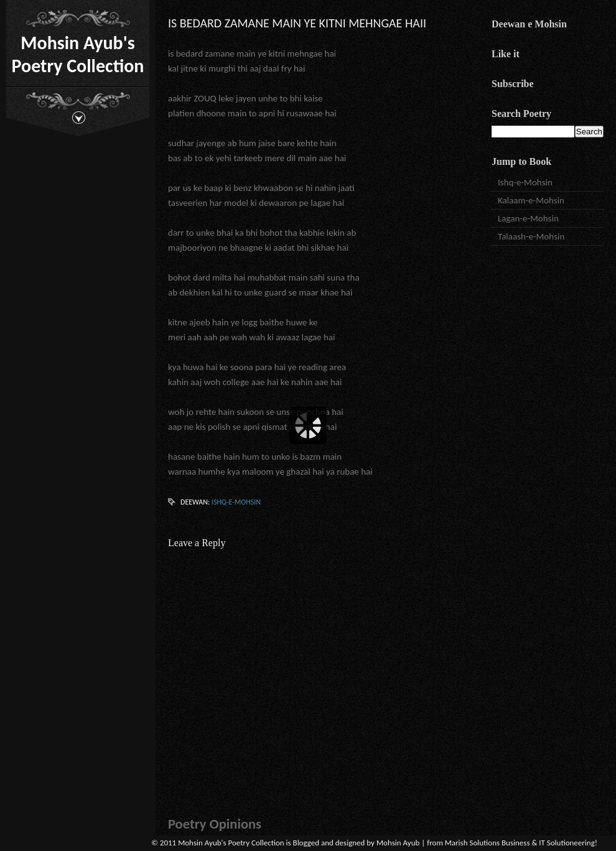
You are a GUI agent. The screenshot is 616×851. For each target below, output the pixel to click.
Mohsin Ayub (398, 843)
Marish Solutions (472, 843)
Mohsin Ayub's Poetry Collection (78, 54)
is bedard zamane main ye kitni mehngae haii (297, 23)
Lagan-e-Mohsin (528, 218)
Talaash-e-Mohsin (531, 236)
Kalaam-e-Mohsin (531, 200)
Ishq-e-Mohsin (236, 502)
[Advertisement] (548, 311)
